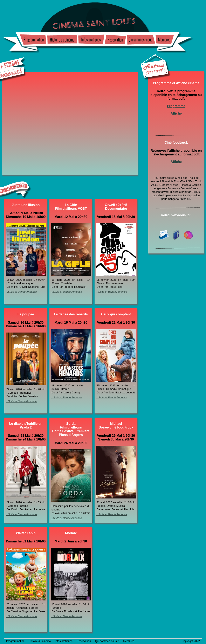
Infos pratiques (64, 641)
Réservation (84, 641)
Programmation (15, 641)
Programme (176, 106)
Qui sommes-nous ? (107, 641)
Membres (129, 641)
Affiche (176, 113)
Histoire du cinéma (40, 641)
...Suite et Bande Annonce (21, 292)
